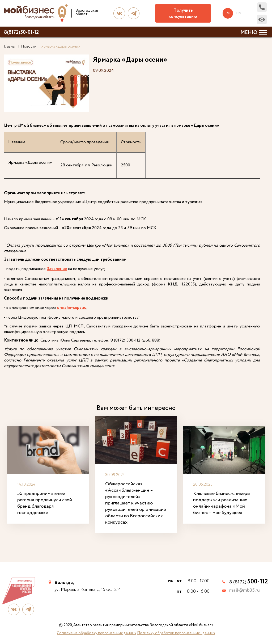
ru (228, 13)
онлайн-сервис (71, 308)
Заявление (57, 269)
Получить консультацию (183, 14)
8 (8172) (249, 582)
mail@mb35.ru (245, 591)
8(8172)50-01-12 (21, 32)
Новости (29, 47)
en (239, 13)
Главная (10, 47)
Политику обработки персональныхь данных (176, 633)
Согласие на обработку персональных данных (97, 633)
